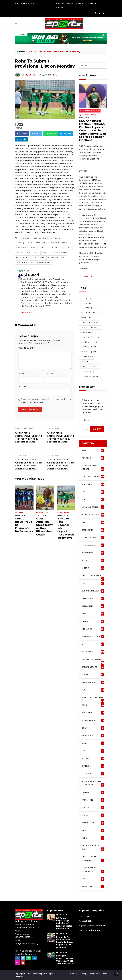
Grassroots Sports (26, 248)
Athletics (93, 629)
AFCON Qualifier (24, 243)
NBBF (93, 751)
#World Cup (86, 371)
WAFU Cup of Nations (93, 699)
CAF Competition (94, 477)
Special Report (93, 667)
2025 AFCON (55, 238)
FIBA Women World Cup (93, 848)
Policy (84, 974)
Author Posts (28, 312)
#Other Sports (88, 357)
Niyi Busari (30, 75)
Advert (104, 974)
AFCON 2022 (93, 887)
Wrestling (93, 713)
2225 (90, 921)
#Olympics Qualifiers (91, 352)
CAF (93, 500)
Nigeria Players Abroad (90, 111)
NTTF (93, 879)
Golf (93, 728)
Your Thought (26, 348)
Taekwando (81, 3)
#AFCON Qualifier (89, 313)
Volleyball (93, 3)
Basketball (41, 243)
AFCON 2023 (93, 800)
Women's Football (57, 257)
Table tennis (93, 682)
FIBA (93, 830)
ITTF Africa (93, 774)
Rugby (93, 743)
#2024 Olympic (87, 303)
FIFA (93, 522)
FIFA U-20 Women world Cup (93, 859)
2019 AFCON (25, 238)
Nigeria (20, 253)
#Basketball (87, 318)
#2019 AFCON (86, 298)
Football (94, 458)
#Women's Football (90, 366)
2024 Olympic (40, 238)
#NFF (99, 337)
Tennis (93, 705)
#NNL (95, 342)
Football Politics (93, 637)
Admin (20, 513)
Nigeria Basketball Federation (93, 783)
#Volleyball (86, 361)
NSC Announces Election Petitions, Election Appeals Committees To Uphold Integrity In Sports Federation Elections (92, 130)
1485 (99, 930)
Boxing (93, 560)
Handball (60, 3)
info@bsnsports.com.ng (27, 944)
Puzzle (22, 386)
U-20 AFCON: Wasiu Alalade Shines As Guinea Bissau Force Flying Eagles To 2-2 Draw (29, 462)
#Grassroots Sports (90, 327)
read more (89, 276)
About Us (60, 7)
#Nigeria (85, 342)
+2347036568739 (23, 937)
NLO (93, 690)
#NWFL (93, 347)
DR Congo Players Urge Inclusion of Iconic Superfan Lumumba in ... (64, 923)
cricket (93, 675)
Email (50, 373)
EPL (93, 583)
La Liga (93, 621)
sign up (97, 429)
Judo (93, 838)
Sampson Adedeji (89, 115)
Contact (74, 974)
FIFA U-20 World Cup (93, 577)
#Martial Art (87, 337)
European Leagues (93, 591)
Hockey (93, 758)
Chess (93, 815)
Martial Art (58, 248)
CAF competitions (59, 243)
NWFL (45, 253)
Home (21, 52)
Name (22, 373)
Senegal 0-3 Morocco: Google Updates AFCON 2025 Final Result (65, 960)
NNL (29, 253)
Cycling (93, 792)
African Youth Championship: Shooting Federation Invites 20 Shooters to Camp (29, 435)
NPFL (31, 52)
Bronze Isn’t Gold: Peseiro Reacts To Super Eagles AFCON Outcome (65, 942)
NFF (69, 248)
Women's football (93, 515)
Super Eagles (94, 484)
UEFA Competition (93, 599)
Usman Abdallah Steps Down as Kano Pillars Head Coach (45, 527)
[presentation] (86, 429)
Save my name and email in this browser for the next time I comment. (46, 401)
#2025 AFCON (86, 308)
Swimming (93, 766)
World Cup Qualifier (41, 262)
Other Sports (23, 257)
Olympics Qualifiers (61, 253)
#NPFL (83, 347)
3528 (87, 916)
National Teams (93, 507)
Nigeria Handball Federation (93, 870)
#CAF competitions (89, 323)
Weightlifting (93, 720)
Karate (70, 3)
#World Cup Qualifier (91, 376)
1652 (104, 926)
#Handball (86, 332)
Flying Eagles (93, 545)
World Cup (22, 262)
